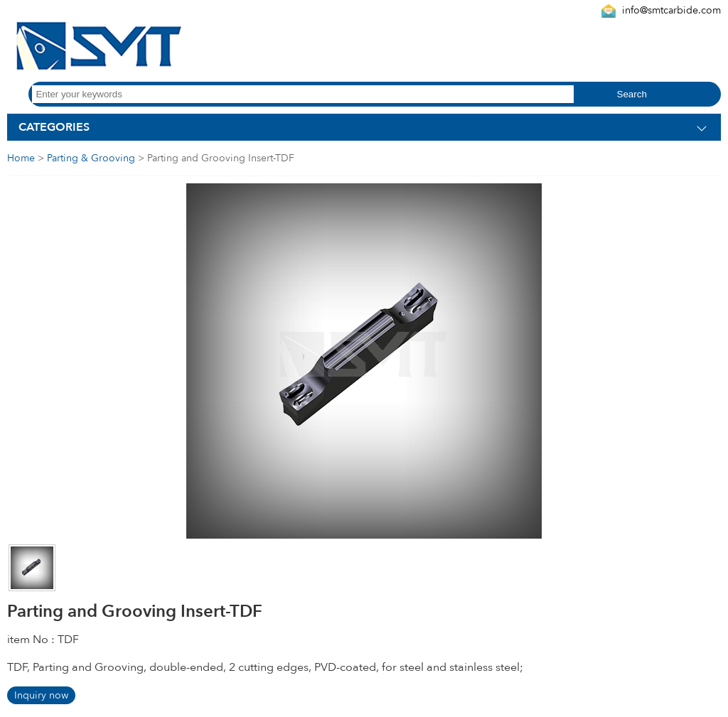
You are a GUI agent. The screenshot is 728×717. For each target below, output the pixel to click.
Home (21, 158)
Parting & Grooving (91, 158)
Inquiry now (41, 695)
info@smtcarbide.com (671, 10)
